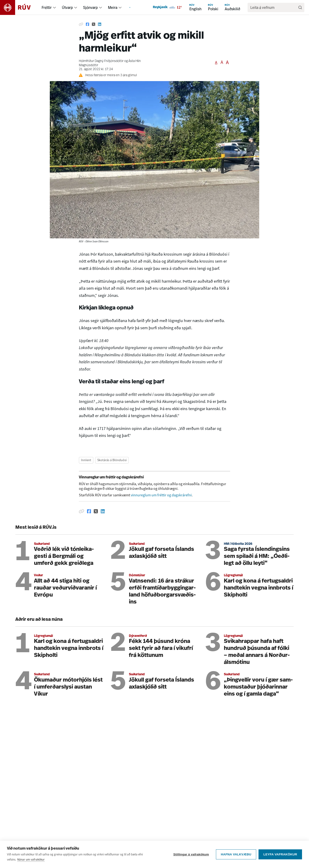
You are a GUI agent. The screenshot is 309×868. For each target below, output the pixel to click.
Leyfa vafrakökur (280, 854)
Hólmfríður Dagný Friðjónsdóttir (101, 61)
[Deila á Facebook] (87, 24)
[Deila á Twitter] (94, 24)
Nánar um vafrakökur (31, 859)
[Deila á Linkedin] (100, 24)
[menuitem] (54, 7)
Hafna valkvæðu (236, 854)
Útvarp (67, 7)
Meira (113, 7)
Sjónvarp (90, 7)
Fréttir (47, 7)
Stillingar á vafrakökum (191, 854)
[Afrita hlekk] (81, 24)
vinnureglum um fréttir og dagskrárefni (161, 495)
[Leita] (300, 7)
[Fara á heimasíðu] (19, 7)
